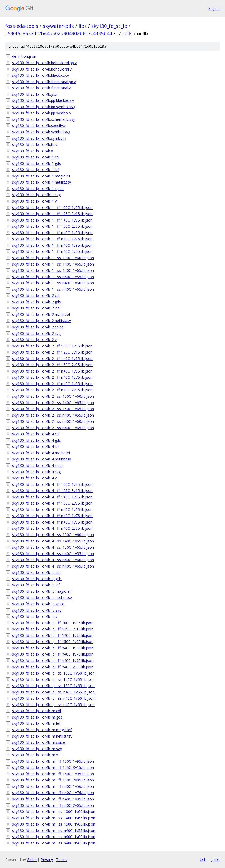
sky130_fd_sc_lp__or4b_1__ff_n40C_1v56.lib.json (52, 233)
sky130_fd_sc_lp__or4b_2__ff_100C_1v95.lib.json (52, 346)
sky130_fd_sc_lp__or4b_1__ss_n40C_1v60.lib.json (53, 283)
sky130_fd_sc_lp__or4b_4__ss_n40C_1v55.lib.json (53, 554)
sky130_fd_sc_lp (109, 26)
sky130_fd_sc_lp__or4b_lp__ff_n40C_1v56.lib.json (53, 648)
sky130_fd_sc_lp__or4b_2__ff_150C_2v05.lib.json (52, 365)
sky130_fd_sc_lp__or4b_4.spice (38, 465)
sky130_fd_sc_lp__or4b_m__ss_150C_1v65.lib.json (54, 824)
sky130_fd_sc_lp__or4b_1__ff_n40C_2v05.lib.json (52, 251)
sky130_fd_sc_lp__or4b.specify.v (39, 125)
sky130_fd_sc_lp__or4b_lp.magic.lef (42, 591)
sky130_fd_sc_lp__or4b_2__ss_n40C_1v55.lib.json (53, 415)
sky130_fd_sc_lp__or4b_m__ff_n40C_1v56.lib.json (53, 786)
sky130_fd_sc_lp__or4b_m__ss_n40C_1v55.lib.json (54, 830)
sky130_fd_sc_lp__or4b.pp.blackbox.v (43, 100)
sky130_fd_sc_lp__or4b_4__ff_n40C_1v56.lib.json (52, 509)
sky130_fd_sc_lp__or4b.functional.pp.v (44, 82)
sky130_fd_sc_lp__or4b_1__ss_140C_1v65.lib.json (53, 264)
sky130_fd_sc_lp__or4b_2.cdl (36, 295)
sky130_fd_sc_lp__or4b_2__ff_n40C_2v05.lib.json (52, 390)
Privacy (47, 860)
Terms (62, 860)
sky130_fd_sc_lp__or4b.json (35, 94)
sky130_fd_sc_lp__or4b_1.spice (38, 189)
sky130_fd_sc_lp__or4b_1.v (34, 201)
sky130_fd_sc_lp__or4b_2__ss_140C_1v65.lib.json (53, 403)
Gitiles (32, 860)
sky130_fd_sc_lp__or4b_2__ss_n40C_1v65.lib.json (53, 428)
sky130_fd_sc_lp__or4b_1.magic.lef (41, 176)
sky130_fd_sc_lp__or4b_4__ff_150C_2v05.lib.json (52, 503)
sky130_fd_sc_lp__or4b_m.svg (37, 749)
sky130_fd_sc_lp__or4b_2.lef (35, 308)
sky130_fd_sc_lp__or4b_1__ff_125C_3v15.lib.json (52, 214)
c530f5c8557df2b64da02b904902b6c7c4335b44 (59, 33)
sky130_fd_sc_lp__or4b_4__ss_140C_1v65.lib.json (53, 541)
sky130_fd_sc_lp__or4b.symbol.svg (41, 132)
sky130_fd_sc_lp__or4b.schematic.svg (44, 119)
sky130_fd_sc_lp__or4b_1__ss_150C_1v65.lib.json (53, 270)
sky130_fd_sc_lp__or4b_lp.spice (38, 604)
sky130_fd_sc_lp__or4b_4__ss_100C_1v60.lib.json (53, 535)
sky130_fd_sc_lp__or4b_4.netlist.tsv (42, 459)
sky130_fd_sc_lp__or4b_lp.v (35, 616)
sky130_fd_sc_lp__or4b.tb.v (35, 144)
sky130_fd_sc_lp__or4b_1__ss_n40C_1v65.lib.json (53, 289)
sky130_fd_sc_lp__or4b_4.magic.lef (41, 453)
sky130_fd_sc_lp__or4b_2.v (34, 340)
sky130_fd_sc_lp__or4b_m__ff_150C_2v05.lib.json (53, 780)
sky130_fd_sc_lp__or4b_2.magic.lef (41, 314)
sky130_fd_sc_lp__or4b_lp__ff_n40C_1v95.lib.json (53, 660)
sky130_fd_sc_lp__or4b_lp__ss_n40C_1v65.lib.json (53, 705)
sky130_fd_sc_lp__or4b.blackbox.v (40, 75)
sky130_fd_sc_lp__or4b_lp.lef (36, 585)
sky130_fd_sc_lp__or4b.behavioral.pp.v (44, 63)
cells (127, 33)
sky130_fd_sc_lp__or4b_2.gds (36, 302)
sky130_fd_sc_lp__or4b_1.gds (36, 163)
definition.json (24, 56)
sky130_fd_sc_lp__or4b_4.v (34, 478)
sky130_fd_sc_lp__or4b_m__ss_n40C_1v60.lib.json (54, 837)
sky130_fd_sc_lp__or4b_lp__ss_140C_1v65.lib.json (53, 679)
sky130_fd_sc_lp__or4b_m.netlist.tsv (42, 736)
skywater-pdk (58, 26)
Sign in (214, 8)
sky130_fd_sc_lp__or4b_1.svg (36, 195)
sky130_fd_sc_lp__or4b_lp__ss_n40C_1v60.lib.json (53, 698)
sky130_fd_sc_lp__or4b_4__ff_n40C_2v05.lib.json (52, 528)
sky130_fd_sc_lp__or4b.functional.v (41, 88)
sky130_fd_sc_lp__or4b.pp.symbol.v (42, 113)
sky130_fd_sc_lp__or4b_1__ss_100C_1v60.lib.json (53, 258)
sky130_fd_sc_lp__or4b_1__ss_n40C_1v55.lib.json (53, 277)
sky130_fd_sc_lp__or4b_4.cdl (36, 434)
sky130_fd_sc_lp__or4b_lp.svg (37, 610)
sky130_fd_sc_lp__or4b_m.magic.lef (42, 730)
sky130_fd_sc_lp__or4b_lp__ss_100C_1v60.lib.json (53, 673)
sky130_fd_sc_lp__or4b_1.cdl (36, 157)
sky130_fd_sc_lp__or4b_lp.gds (37, 579)
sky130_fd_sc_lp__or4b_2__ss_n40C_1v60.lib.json (53, 421)
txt (203, 859)
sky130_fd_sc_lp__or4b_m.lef (36, 723)
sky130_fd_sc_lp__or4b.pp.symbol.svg (44, 107)
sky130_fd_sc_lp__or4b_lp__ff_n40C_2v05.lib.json (53, 667)
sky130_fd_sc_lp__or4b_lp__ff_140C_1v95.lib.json (53, 635)
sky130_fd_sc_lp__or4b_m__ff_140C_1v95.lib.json (53, 774)
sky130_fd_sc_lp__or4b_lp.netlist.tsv (42, 597)
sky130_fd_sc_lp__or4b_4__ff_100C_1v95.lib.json (52, 484)
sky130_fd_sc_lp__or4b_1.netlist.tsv (42, 182)
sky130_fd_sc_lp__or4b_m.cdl (36, 711)
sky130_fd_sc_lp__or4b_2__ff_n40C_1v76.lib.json (52, 377)
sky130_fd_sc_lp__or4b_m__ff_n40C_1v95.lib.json (53, 799)
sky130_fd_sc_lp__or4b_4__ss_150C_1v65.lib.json (53, 547)
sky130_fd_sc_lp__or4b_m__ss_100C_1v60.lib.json (54, 811)
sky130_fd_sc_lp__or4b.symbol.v (39, 138)
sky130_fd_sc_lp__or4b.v (32, 151)
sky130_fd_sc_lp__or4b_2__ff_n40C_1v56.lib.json (52, 371)
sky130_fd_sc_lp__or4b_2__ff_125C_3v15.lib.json (52, 352)
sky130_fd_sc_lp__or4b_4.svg (36, 472)
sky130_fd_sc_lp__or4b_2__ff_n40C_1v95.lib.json (52, 384)
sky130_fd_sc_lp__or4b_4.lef (35, 446)
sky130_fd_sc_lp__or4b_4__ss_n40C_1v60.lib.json (53, 560)
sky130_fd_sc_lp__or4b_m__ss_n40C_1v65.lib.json (54, 843)
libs (83, 26)
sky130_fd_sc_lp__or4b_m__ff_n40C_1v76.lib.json (53, 793)
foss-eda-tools (22, 26)
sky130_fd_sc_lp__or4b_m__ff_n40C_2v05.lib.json (53, 805)
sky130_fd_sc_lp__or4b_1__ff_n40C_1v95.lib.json (52, 245)
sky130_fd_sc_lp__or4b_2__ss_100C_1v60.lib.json (53, 396)
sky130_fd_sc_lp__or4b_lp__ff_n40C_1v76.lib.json (53, 654)
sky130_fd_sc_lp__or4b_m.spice (38, 742)
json (215, 859)
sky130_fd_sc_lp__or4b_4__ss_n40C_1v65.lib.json (53, 566)
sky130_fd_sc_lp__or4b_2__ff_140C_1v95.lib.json (52, 359)
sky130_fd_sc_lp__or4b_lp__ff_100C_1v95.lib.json (53, 623)
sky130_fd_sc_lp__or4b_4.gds (36, 440)
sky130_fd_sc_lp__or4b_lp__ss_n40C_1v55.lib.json (53, 692)
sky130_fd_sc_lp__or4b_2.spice (38, 327)
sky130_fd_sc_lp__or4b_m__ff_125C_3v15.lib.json (53, 767)
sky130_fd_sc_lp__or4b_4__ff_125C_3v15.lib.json (52, 491)
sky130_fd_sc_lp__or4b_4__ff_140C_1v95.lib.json (52, 497)
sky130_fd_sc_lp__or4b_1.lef (35, 170)
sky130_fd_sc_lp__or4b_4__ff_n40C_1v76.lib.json (52, 516)
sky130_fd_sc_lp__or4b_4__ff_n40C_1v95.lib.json (52, 522)
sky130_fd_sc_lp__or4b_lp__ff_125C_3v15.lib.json (53, 629)
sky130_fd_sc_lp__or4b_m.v (35, 755)
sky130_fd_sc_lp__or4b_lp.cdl (36, 572)
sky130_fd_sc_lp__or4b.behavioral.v (42, 69)
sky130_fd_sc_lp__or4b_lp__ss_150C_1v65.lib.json (53, 686)
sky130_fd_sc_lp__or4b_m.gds (37, 717)
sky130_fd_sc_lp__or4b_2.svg (36, 333)
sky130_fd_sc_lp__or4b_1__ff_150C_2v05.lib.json (52, 226)
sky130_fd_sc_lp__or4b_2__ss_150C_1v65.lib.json (53, 409)
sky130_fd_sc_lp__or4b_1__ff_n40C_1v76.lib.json (52, 239)
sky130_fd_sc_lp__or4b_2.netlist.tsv (42, 321)
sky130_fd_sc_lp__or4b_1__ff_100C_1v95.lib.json (52, 208)
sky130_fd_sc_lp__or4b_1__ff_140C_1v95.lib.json (52, 220)
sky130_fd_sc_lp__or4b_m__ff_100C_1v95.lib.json (53, 761)
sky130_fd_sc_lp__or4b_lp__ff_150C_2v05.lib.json (53, 642)
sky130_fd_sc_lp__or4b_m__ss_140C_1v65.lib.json (54, 818)
